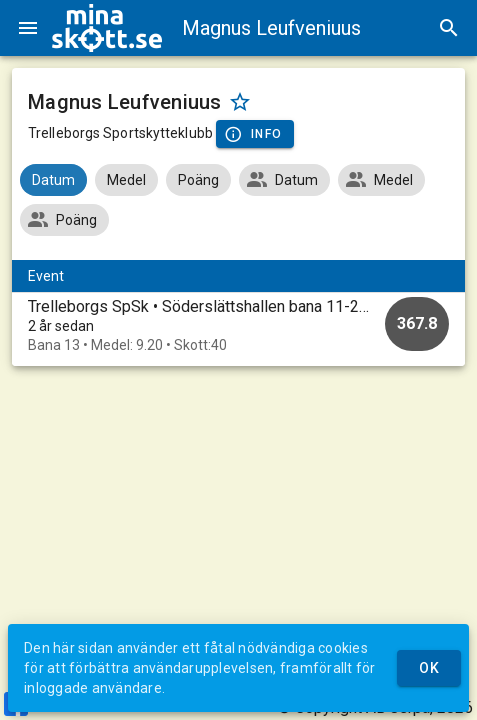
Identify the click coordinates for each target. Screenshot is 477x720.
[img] (107, 28)
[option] (238, 325)
